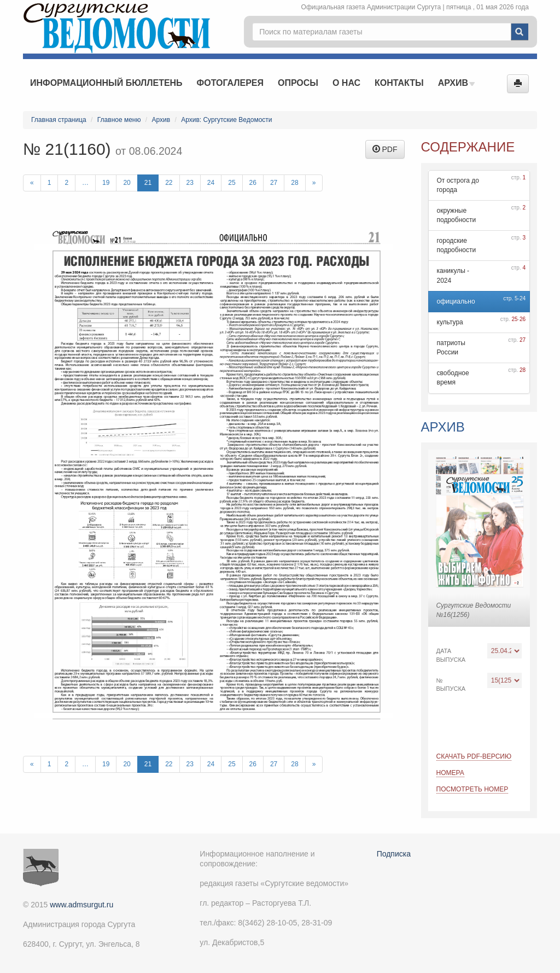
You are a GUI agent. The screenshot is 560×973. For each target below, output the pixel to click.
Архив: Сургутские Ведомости (226, 120)
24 (211, 183)
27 (274, 183)
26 (253, 183)
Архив (457, 83)
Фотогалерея (230, 83)
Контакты (399, 83)
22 (169, 183)
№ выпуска (451, 685)
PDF (385, 149)
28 (294, 183)
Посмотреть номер (472, 789)
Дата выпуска (451, 655)
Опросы (298, 83)
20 (127, 183)
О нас (346, 83)
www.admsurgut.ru (81, 905)
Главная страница (59, 120)
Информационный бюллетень (106, 83)
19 (106, 183)
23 (190, 183)
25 (232, 183)
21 (148, 183)
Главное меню (119, 120)
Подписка (394, 854)
